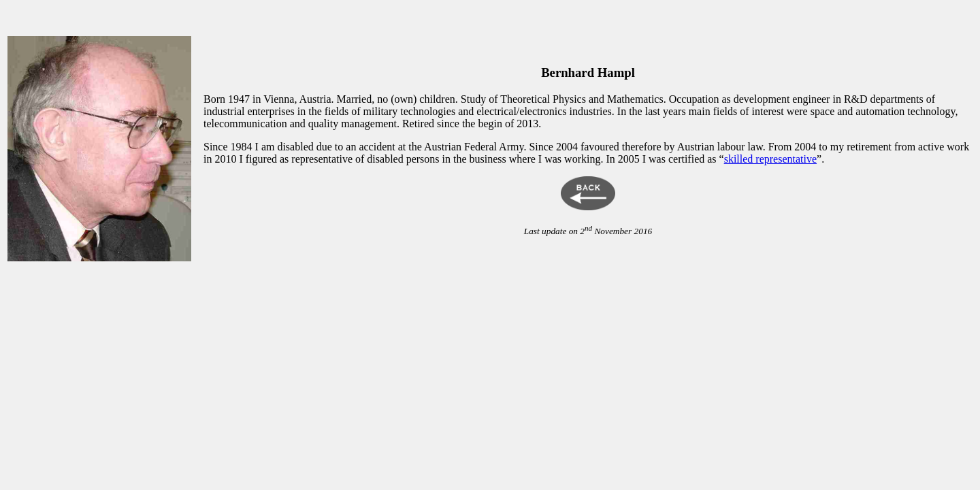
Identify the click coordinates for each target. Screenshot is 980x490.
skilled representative (770, 159)
